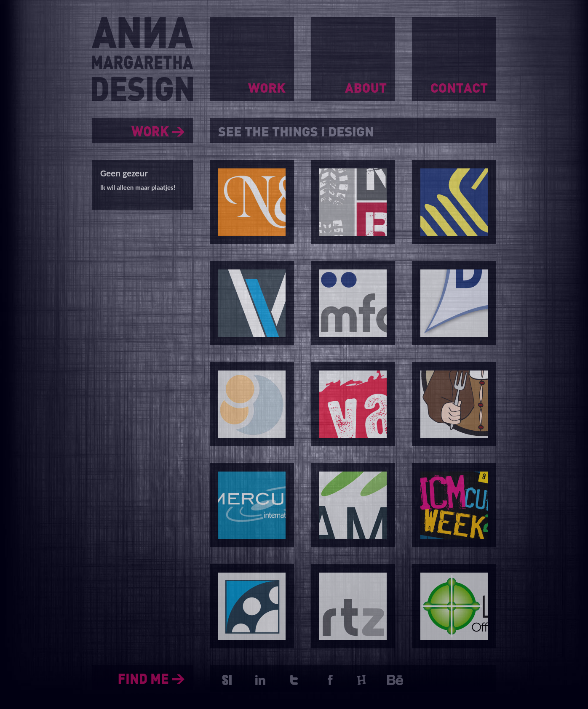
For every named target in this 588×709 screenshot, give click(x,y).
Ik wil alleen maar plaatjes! (138, 188)
